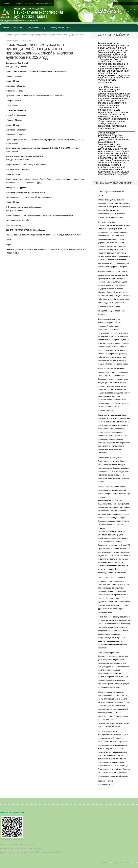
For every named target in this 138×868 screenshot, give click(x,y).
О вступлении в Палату (37, 28)
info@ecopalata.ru (29, 845)
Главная (6, 3)
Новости (6, 28)
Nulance (110, 863)
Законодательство (23, 3)
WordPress (134, 863)
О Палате (18, 28)
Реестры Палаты (44, 3)
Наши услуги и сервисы (61, 28)
